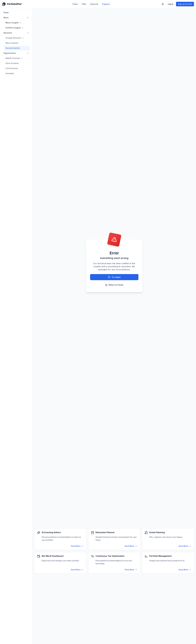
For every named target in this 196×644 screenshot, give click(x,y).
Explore (106, 4)
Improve (94, 4)
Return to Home (114, 285)
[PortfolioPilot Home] (12, 4)
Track (75, 4)
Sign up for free (185, 4)
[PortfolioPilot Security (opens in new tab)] (163, 4)
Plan (84, 4)
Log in (171, 4)
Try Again (114, 277)
